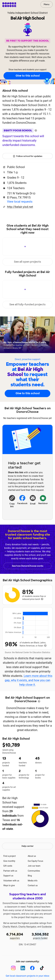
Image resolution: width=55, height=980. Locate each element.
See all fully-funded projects (27, 304)
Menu (47, 4)
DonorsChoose (9, 5)
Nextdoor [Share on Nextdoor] (43, 499)
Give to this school (28, 76)
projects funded (40, 936)
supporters (15, 936)
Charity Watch (10, 927)
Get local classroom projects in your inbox (27, 976)
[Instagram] (13, 968)
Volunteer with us (11, 881)
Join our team (34, 866)
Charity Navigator (27, 927)
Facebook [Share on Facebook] (22, 500)
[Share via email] (33, 502)
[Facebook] (32, 968)
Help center (28, 846)
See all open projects (27, 262)
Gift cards (8, 866)
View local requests (20, 202)
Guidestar (47, 927)
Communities (34, 871)
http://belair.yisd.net (20, 207)
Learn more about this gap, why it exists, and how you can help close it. (28, 680)
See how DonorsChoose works (28, 566)
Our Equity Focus (35, 861)
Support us (8, 876)
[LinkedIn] (23, 968)
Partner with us (10, 871)
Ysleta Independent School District (27, 13)
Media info (33, 881)
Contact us (33, 885)
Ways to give (9, 885)
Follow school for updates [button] (28, 156)
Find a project (10, 856)
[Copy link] (12, 501)
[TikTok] (42, 968)
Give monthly (9, 861)
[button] (12, 501)
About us (32, 856)
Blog (30, 876)
